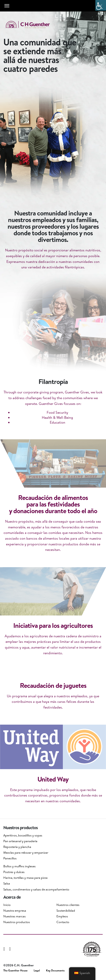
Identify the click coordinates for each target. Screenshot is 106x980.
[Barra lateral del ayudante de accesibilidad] (101, 5)
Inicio (7, 905)
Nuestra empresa (15, 911)
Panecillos (10, 858)
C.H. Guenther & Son (32, 25)
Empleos (62, 916)
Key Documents (55, 971)
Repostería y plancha (17, 847)
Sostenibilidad (66, 911)
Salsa (7, 883)
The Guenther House (15, 971)
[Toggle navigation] (7, 6)
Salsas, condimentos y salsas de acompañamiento (36, 889)
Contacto (63, 922)
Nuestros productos (17, 922)
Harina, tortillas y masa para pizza (25, 878)
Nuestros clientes (68, 905)
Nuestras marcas (14, 916)
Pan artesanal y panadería (20, 841)
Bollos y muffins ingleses (19, 866)
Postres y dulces (14, 872)
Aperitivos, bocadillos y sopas (23, 835)
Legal (37, 971)
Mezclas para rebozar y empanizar (26, 853)
